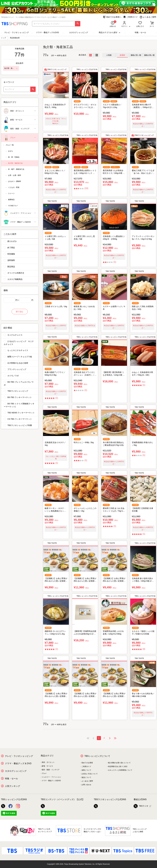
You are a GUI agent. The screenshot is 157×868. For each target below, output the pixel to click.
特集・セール (140, 32)
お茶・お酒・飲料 (15, 175)
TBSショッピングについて (97, 756)
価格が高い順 (149, 55)
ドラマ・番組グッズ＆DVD (47, 32)
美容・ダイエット (20, 111)
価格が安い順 (136, 55)
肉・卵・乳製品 (14, 157)
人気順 (109, 55)
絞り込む (20, 312)
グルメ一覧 (10, 145)
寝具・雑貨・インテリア (20, 129)
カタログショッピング (79, 32)
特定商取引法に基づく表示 (118, 766)
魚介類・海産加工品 (15, 163)
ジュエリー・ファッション (20, 213)
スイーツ (11, 193)
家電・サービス (20, 120)
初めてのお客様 (87, 763)
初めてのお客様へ (112, 17)
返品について (86, 777)
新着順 (122, 55)
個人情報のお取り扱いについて (119, 763)
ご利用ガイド (131, 17)
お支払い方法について (90, 774)
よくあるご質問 (148, 17)
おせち (10, 151)
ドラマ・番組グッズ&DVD (20, 222)
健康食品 (11, 200)
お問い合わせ (86, 785)
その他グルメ (13, 206)
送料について (86, 770)
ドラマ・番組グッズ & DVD (18, 763)
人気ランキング (13, 786)
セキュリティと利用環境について (120, 770)
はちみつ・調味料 (15, 181)
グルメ (20, 138)
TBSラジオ (141, 806)
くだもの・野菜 (14, 187)
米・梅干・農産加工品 (16, 169)
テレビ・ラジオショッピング (17, 32)
